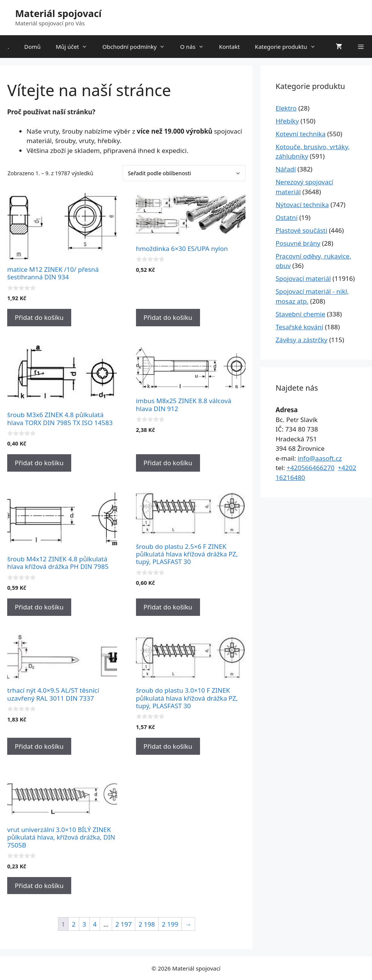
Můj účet (75, 47)
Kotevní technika (300, 134)
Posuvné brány (298, 243)
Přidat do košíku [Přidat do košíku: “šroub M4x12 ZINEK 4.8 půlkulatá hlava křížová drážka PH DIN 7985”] (39, 607)
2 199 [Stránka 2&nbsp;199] (170, 924)
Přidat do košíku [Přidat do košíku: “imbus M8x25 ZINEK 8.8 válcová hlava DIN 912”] (168, 463)
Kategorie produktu (289, 47)
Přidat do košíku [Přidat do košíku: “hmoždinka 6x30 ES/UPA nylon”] (168, 317)
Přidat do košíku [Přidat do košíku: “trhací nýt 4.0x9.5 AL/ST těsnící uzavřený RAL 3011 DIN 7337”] (39, 746)
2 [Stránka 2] (74, 924)
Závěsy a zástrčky (301, 340)
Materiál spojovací (58, 13)
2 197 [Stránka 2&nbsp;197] (123, 924)
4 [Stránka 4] (95, 924)
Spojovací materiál (303, 278)
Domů (32, 47)
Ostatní (286, 217)
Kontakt (229, 47)
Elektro (286, 108)
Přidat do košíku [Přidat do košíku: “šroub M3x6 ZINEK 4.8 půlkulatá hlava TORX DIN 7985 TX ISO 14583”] (39, 463)
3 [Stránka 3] (84, 924)
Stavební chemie (300, 314)
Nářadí (286, 169)
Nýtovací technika (302, 205)
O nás (196, 47)
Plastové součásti (301, 230)
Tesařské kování (299, 327)
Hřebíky (287, 121)
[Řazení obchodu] (184, 173)
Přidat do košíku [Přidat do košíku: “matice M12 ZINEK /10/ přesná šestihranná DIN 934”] (39, 317)
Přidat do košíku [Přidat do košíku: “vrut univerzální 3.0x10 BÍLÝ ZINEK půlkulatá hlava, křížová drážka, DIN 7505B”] (39, 886)
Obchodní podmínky (137, 47)
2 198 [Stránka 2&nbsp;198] (147, 924)
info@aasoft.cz (320, 458)
